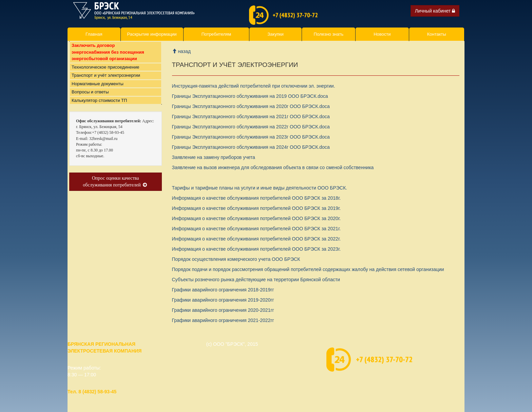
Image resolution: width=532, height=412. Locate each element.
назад (182, 51)
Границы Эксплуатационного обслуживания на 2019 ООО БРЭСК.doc (250, 96)
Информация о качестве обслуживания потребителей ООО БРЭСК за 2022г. (256, 239)
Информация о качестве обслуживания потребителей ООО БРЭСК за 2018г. (256, 198)
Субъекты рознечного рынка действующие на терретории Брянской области (256, 280)
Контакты (437, 34)
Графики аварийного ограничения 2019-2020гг (223, 300)
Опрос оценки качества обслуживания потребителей (115, 188)
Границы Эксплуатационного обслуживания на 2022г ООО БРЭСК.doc (251, 127)
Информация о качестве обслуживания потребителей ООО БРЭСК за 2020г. (256, 218)
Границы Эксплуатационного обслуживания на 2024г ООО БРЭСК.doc (251, 147)
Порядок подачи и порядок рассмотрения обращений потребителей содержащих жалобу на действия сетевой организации (308, 269)
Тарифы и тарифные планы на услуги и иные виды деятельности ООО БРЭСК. (260, 188)
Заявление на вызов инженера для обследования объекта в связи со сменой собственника (273, 167)
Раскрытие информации (152, 34)
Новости (382, 34)
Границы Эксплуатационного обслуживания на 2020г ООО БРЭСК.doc (251, 106)
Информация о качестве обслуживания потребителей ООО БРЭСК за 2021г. (256, 229)
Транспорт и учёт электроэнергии (106, 82)
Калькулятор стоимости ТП (99, 107)
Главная (94, 34)
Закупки (275, 34)
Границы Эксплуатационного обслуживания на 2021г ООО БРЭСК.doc (251, 117)
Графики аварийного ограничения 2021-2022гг (223, 320)
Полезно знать (329, 34)
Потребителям (216, 34)
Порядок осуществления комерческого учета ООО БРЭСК (236, 259)
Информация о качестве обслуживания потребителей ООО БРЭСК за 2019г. (256, 208)
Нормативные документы (98, 91)
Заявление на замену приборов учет (214, 157)
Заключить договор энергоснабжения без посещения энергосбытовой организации (108, 59)
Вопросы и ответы (90, 99)
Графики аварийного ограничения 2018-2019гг (223, 290)
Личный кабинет (435, 11)
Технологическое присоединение (105, 74)
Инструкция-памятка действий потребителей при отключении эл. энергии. (254, 86)
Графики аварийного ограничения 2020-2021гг (223, 310)
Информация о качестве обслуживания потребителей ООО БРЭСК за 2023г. (256, 249)
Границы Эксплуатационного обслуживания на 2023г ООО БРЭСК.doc (251, 137)
